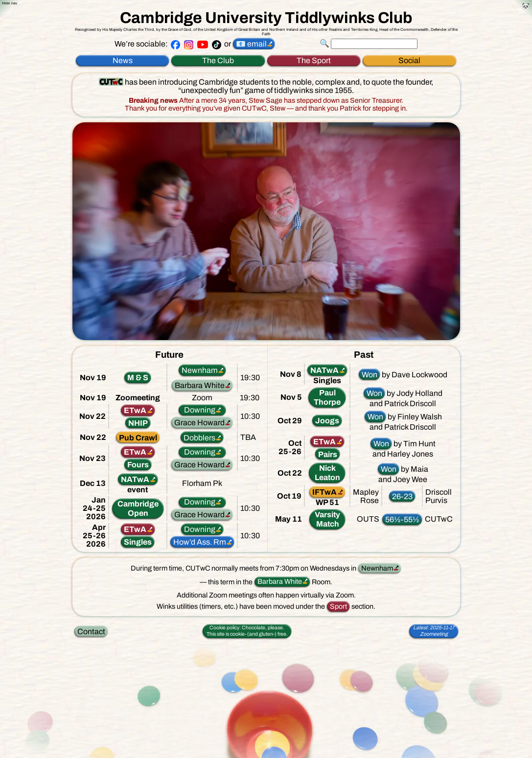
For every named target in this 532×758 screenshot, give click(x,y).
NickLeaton (327, 473)
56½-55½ (402, 519)
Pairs (328, 454)
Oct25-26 (290, 447)
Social (409, 60)
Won (370, 375)
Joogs (327, 421)
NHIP (138, 423)
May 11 (289, 519)
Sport (338, 606)
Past (364, 355)
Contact (91, 632)
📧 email (251, 44)
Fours (138, 465)
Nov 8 (291, 374)
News (123, 60)
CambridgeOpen (138, 508)
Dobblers (199, 438)
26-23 (402, 496)
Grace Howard (199, 423)
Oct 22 (290, 473)
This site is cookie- (247, 631)
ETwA (135, 410)
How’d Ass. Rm (200, 542)
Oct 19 (289, 496)
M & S (138, 378)
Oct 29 (290, 421)
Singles (138, 542)
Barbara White (200, 385)
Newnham (200, 370)
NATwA (135, 479)
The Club (218, 60)
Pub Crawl (138, 438)
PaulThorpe (327, 397)
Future (169, 355)
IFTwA (324, 492)
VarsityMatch (327, 519)
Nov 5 (291, 397)
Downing (200, 410)
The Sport (314, 60)
